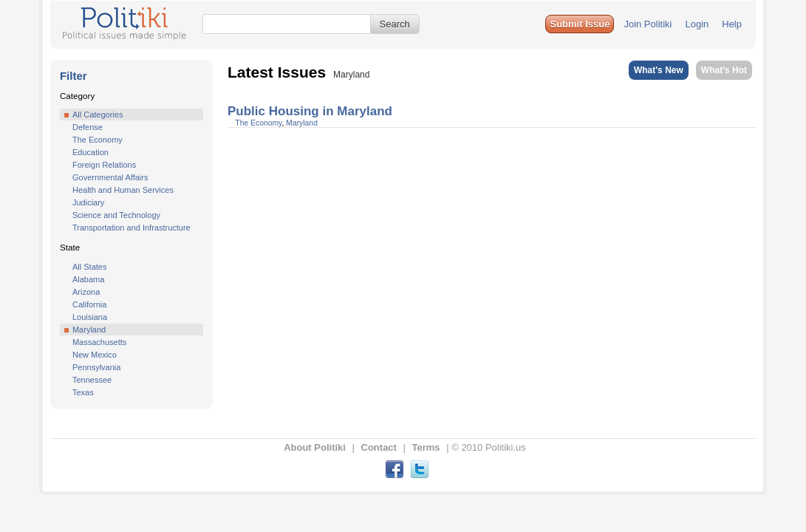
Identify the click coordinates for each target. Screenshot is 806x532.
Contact (379, 447)
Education (90, 152)
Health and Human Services (123, 190)
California (89, 304)
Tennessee (92, 380)
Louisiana (90, 317)
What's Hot (724, 70)
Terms (426, 447)
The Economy (98, 140)
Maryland (89, 330)
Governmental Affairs (110, 177)
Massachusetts (99, 342)
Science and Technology (116, 215)
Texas (83, 392)
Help (732, 24)
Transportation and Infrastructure (132, 228)
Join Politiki (648, 24)
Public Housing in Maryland (310, 111)
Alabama (88, 279)
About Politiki (315, 447)
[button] (580, 24)
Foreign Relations (104, 165)
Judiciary (88, 202)
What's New (659, 70)
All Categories (98, 115)
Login (697, 24)
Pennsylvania (96, 367)
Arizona (86, 292)
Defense (88, 127)
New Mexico (95, 355)
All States (89, 267)
